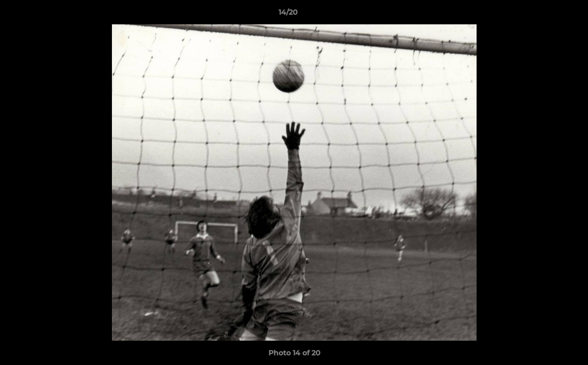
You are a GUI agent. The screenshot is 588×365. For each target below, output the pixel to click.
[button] (545, 15)
